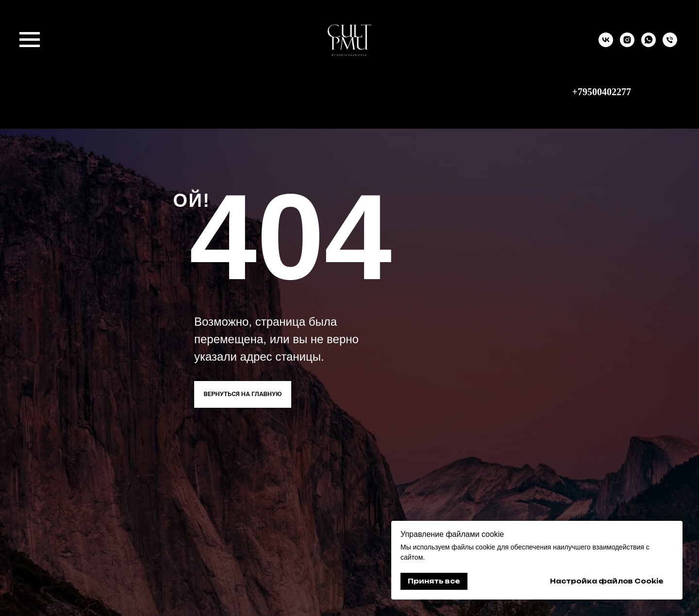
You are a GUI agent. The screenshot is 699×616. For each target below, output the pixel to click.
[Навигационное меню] (30, 40)
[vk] (606, 44)
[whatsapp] (649, 44)
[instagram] (627, 44)
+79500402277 (602, 92)
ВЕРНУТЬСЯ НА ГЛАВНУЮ (243, 394)
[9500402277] (670, 44)
